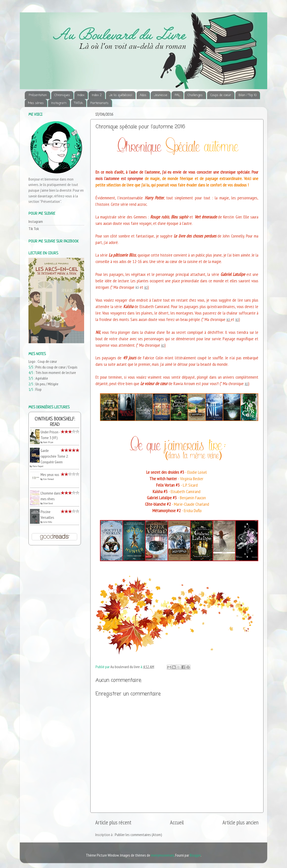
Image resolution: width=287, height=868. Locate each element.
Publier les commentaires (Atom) (138, 835)
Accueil (177, 822)
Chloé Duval (48, 503)
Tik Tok (34, 229)
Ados (143, 95)
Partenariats (99, 103)
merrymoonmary (162, 855)
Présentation (38, 95)
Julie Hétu (48, 522)
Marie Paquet (38, 466)
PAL (177, 95)
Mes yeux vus (50, 474)
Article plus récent (113, 822)
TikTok (79, 103)
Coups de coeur (221, 95)
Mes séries (36, 103)
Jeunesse (161, 95)
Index (81, 95)
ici (146, 287)
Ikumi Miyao (48, 442)
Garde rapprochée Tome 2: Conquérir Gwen (55, 456)
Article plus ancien (240, 822)
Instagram (59, 103)
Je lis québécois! (121, 95)
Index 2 (97, 95)
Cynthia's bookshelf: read (55, 422)
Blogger (195, 855)
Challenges (195, 95)
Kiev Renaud (48, 479)
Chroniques (62, 95)
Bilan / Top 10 (248, 95)
